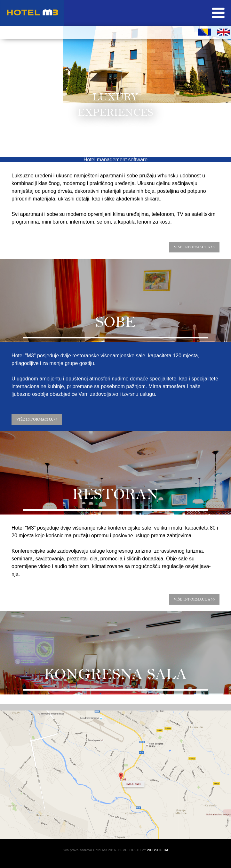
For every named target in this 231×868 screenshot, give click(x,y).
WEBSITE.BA (158, 850)
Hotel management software (115, 160)
